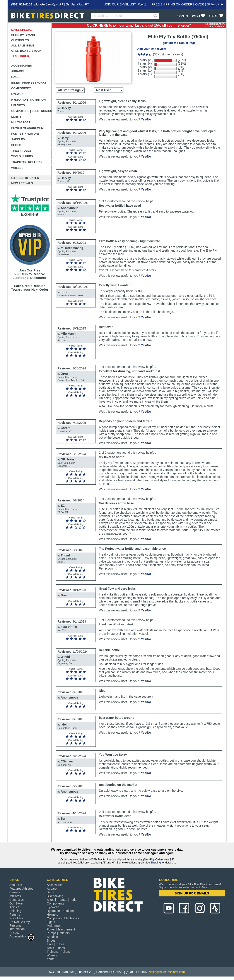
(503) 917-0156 (22, 4)
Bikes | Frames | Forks (29, 83)
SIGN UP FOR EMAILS (192, 893)
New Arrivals (22, 183)
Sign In (182, 16)
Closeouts (20, 40)
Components (21, 88)
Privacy (14, 933)
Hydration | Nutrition (29, 100)
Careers (15, 892)
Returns (15, 915)
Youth (51, 959)
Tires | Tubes (21, 151)
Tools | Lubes (22, 156)
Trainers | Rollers (26, 162)
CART (217, 16)
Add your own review (152, 49)
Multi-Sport (21, 122)
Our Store (16, 903)
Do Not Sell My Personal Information (20, 925)
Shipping (156, 863)
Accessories (22, 66)
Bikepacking (55, 896)
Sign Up (142, 4)
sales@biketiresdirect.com (167, 972)
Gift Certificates (25, 178)
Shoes (16, 145)
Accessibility (22, 936)
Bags (15, 77)
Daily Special (22, 30)
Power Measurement (28, 128)
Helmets (18, 105)
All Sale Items (23, 45)
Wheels (17, 168)
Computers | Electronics (32, 111)
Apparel (18, 71)
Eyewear (19, 94)
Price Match (17, 918)
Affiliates (15, 896)
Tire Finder (20, 56)
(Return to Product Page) (180, 43)
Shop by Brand (23, 35)
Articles (14, 907)
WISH (199, 16)
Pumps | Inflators (26, 134)
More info (217, 4)
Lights (17, 117)
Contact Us (17, 900)
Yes (143, 119)
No (149, 119)
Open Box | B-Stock (26, 51)
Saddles (18, 139)
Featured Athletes (21, 889)
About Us (16, 885)
